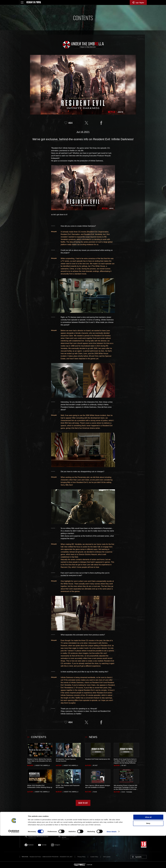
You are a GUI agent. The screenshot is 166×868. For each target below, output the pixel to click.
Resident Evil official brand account (41, 836)
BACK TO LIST (83, 803)
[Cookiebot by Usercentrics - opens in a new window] (14, 864)
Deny (148, 856)
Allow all (148, 849)
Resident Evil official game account (71, 836)
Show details (112, 864)
